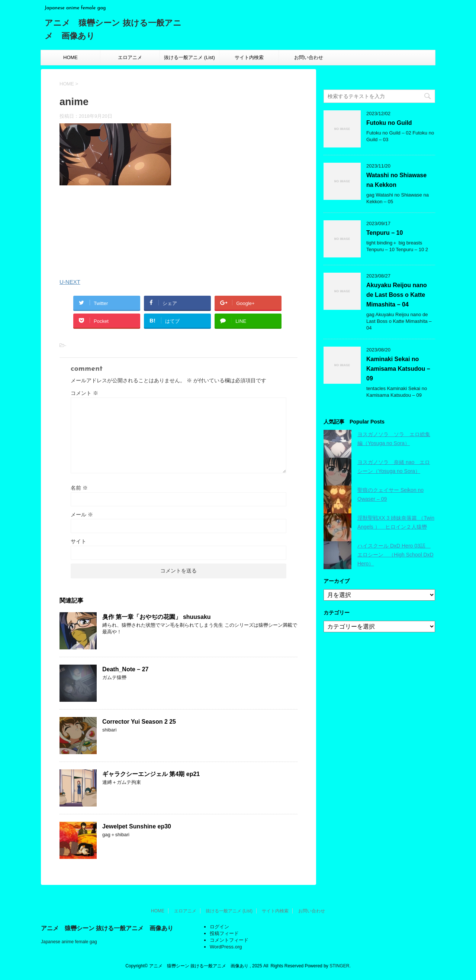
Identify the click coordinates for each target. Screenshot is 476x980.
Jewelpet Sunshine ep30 (137, 826)
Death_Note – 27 (126, 669)
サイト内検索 (249, 57)
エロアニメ (130, 57)
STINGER (339, 966)
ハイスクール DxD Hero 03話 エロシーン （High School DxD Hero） (395, 555)
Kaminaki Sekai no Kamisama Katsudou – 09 (398, 369)
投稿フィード (224, 933)
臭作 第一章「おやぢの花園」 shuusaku (157, 617)
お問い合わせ (309, 57)
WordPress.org (226, 947)
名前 (79, 488)
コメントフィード (229, 940)
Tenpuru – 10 (385, 233)
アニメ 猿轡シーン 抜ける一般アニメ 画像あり (107, 928)
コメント (84, 393)
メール (82, 515)
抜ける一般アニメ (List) (189, 57)
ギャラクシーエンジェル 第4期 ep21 (151, 774)
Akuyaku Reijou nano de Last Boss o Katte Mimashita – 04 (397, 295)
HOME (70, 57)
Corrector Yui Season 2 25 (139, 722)
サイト (78, 541)
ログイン (219, 927)
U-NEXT (70, 282)
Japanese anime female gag (69, 942)
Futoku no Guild (389, 123)
